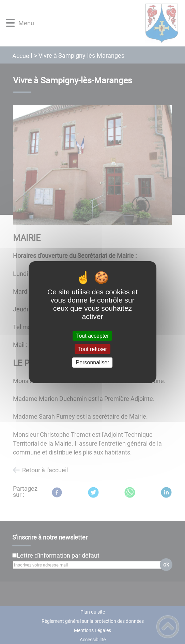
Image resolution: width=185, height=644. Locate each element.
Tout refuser (92, 349)
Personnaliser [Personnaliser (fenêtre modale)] (93, 362)
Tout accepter (92, 336)
